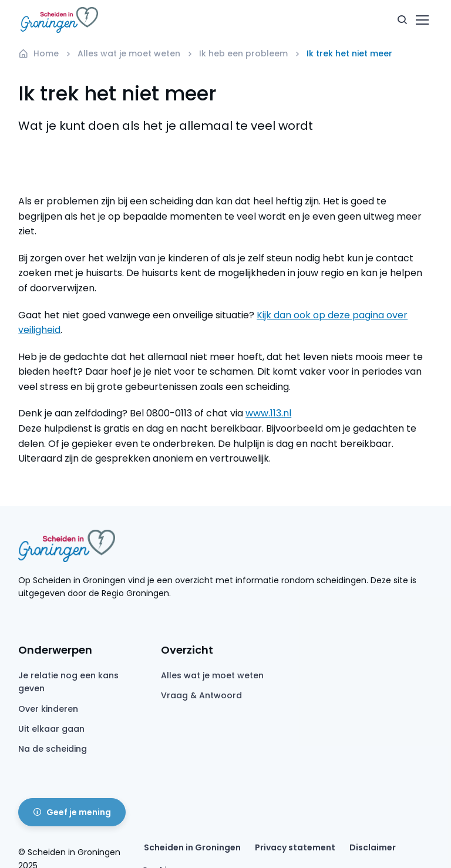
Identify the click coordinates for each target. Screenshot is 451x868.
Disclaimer (373, 847)
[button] (402, 20)
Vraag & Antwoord (201, 695)
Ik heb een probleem (243, 53)
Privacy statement (295, 847)
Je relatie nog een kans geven (68, 682)
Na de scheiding (53, 749)
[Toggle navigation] (422, 20)
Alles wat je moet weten (129, 53)
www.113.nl (268, 413)
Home (38, 53)
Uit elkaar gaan (51, 729)
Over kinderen (48, 709)
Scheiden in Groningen (192, 847)
